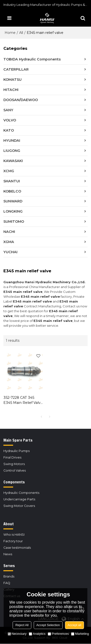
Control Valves (15, 470)
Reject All (22, 625)
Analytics (37, 634)
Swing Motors (14, 464)
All (21, 33)
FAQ (7, 583)
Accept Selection (48, 625)
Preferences (58, 634)
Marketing (80, 634)
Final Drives (12, 457)
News (8, 554)
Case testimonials (17, 548)
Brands (9, 576)
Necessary (17, 634)
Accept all (74, 625)
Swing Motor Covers (19, 506)
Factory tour (13, 541)
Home (10, 33)
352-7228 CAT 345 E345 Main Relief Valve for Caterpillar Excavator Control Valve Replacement (23, 400)
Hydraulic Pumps (17, 451)
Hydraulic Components (21, 493)
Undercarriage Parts (19, 499)
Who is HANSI (14, 535)
